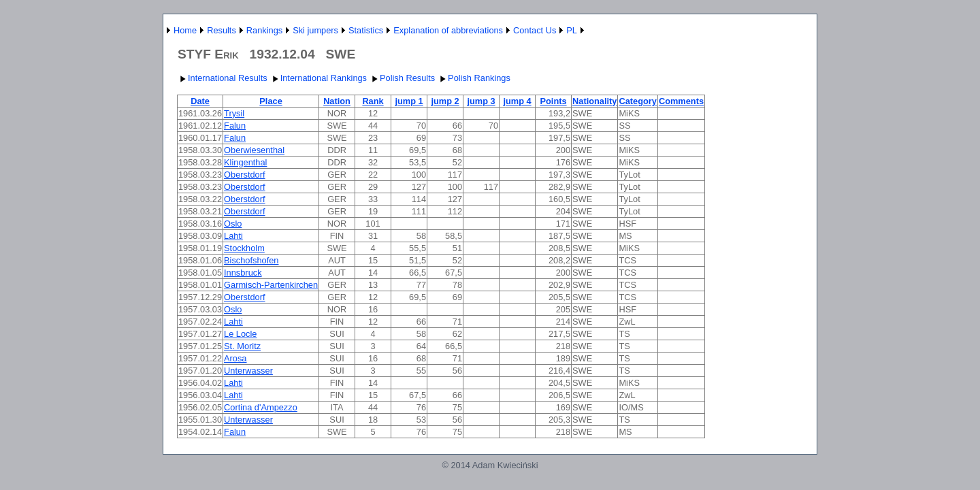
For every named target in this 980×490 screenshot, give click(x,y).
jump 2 (445, 101)
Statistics (366, 30)
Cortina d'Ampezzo (261, 407)
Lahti (233, 236)
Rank (373, 101)
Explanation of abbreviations (448, 30)
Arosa (235, 358)
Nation (337, 101)
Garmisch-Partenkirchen (271, 285)
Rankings (264, 30)
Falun (235, 126)
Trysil (234, 113)
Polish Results (402, 78)
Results (222, 30)
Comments (681, 101)
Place (271, 101)
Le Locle (240, 334)
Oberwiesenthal (254, 150)
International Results (222, 78)
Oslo (233, 224)
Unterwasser (248, 371)
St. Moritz (242, 346)
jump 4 (517, 101)
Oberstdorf (244, 175)
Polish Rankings (474, 78)
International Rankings (318, 78)
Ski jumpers (315, 30)
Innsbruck (243, 273)
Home (185, 30)
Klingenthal (245, 162)
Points (553, 101)
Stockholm (244, 248)
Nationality (594, 101)
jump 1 (409, 101)
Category (637, 101)
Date (200, 101)
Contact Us (535, 30)
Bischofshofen (251, 260)
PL (572, 30)
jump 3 (481, 101)
